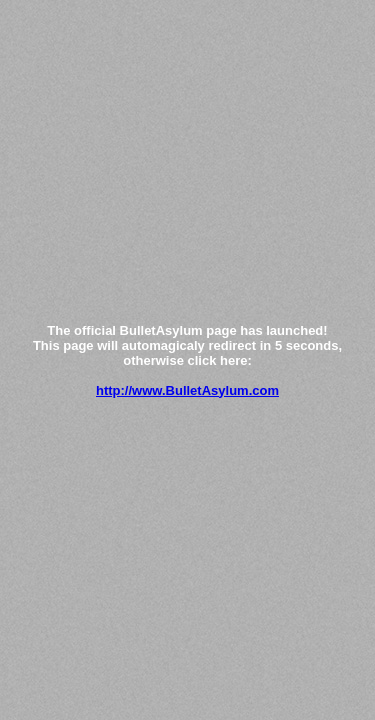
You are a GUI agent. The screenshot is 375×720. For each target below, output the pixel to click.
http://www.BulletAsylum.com (187, 390)
